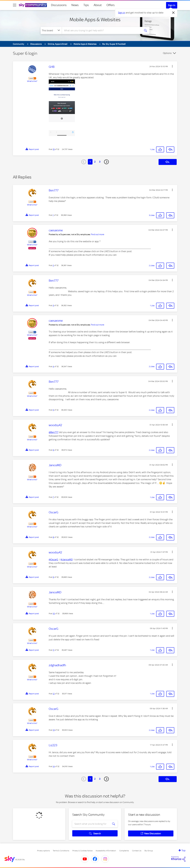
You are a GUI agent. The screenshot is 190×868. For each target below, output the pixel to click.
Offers (111, 5)
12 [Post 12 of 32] (54, 694)
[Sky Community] (33, 5)
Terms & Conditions (61, 851)
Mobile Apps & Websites (95, 20)
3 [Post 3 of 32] (53, 305)
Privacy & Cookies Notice (82, 851)
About (98, 5)
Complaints (124, 851)
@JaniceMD (67, 560)
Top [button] (183, 850)
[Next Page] (106, 162)
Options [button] (167, 53)
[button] (172, 66)
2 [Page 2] (95, 162)
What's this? (32, 81)
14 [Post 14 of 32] (54, 766)
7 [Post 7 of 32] (53, 497)
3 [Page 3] (100, 162)
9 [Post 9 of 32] (53, 577)
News (75, 5)
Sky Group (149, 851)
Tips (86, 5)
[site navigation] (15, 5)
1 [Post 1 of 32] (53, 215)
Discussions (59, 5)
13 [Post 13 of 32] (54, 730)
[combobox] (101, 30)
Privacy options (43, 851)
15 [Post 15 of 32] (54, 149)
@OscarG (53, 560)
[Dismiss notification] (173, 13)
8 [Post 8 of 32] (53, 537)
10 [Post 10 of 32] (54, 614)
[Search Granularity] (51, 30)
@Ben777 (54, 432)
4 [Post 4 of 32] (53, 366)
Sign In (172, 5)
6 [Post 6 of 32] (53, 450)
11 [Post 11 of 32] (54, 650)
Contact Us (137, 851)
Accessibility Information (106, 851)
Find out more (97, 234)
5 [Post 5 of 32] (53, 410)
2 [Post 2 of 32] (53, 265)
